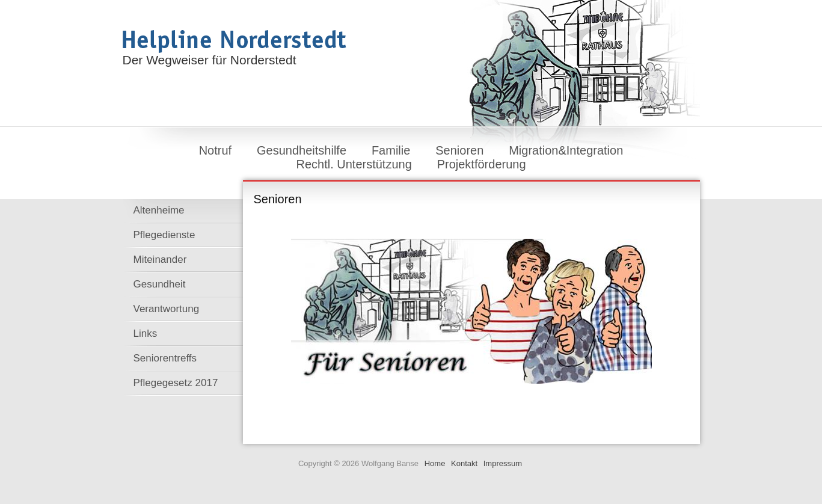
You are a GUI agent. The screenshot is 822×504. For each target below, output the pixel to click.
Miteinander (160, 260)
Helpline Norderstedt (235, 41)
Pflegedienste (164, 235)
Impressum (503, 463)
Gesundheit (160, 284)
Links (146, 333)
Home (435, 463)
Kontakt (464, 463)
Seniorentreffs (165, 358)
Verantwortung (167, 309)
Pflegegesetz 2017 (176, 383)
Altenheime (159, 210)
